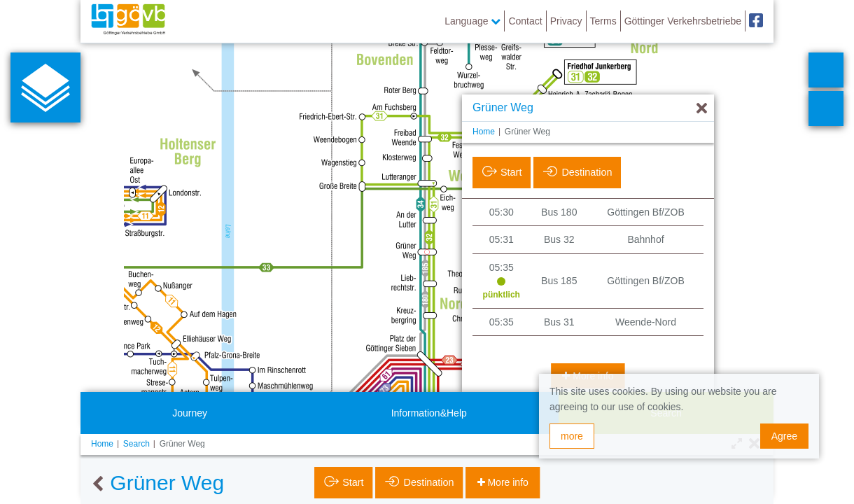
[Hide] (702, 109)
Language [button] (472, 21)
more (572, 436)
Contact (525, 21)
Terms (603, 21)
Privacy (566, 21)
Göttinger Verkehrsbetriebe (683, 21)
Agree (784, 436)
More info (507, 482)
